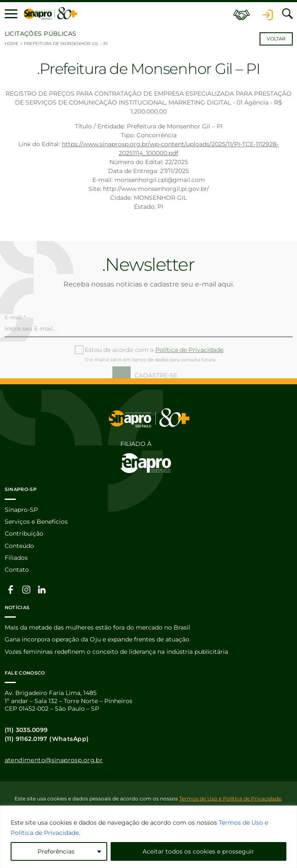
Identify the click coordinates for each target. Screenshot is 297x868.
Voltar (276, 39)
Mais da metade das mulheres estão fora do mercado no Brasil (97, 627)
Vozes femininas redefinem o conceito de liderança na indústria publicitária (116, 652)
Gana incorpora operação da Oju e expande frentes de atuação (97, 639)
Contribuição (24, 533)
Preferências (56, 851)
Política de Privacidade (189, 364)
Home (12, 44)
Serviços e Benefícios (36, 522)
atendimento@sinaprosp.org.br (54, 760)
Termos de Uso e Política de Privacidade (230, 799)
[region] (148, 837)
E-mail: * (15, 332)
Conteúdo (19, 546)
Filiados (16, 558)
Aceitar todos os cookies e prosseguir (198, 851)
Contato (17, 570)
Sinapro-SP (21, 510)
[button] (11, 14)
